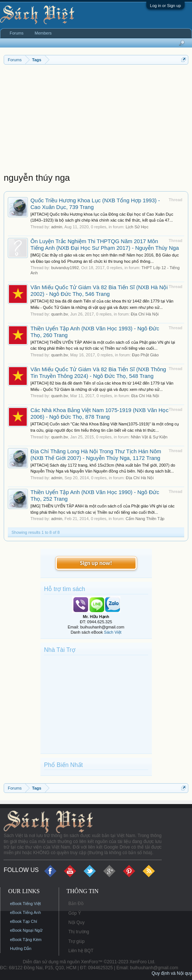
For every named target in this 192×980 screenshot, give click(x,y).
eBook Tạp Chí (24, 921)
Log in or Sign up (165, 6)
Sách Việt (113, 632)
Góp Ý (75, 913)
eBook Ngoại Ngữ (26, 930)
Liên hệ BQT (81, 951)
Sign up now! (96, 563)
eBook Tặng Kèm (26, 940)
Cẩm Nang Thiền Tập (145, 519)
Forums (17, 33)
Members (43, 33)
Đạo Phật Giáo (145, 355)
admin (57, 227)
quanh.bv (60, 314)
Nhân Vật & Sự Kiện (149, 437)
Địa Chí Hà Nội (145, 314)
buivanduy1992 (65, 268)
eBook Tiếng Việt (25, 904)
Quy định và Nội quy (172, 973)
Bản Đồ (76, 904)
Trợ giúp (77, 941)
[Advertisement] (96, 120)
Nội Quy (77, 922)
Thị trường (79, 932)
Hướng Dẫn (21, 948)
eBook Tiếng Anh (25, 912)
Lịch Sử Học (137, 227)
